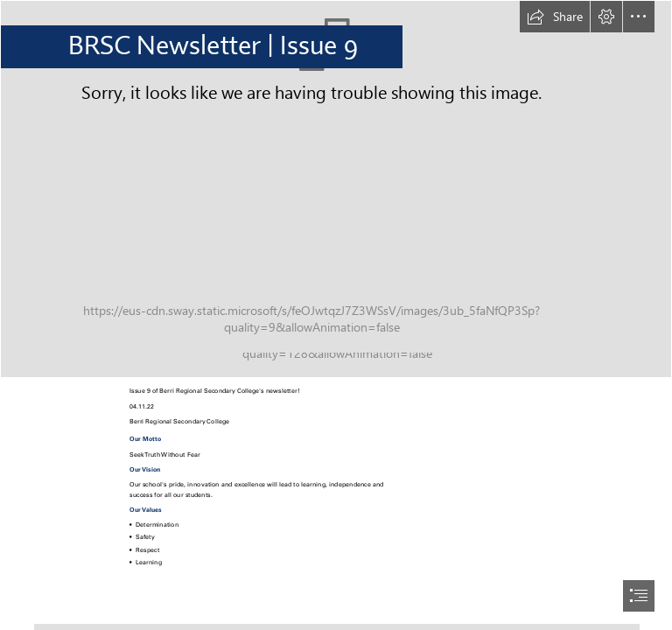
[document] (336, 315)
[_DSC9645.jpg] (336, 189)
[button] (555, 17)
